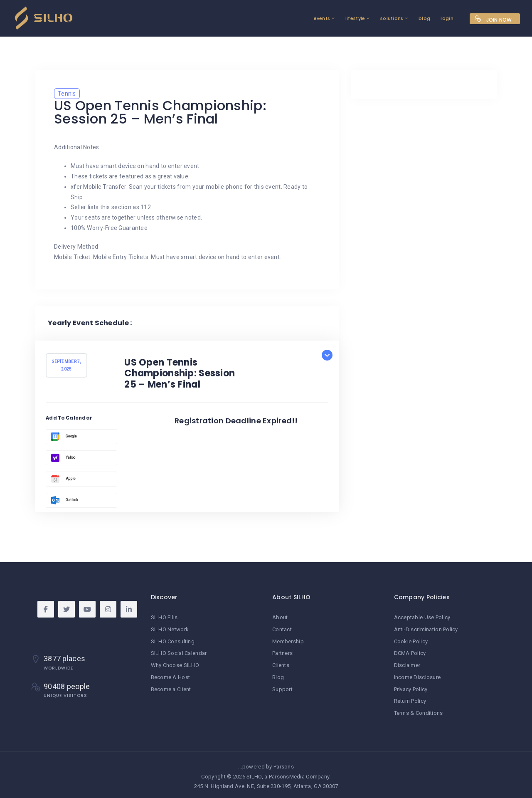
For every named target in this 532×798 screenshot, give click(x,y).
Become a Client (171, 688)
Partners (282, 652)
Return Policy (410, 699)
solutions (374, 18)
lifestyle (337, 18)
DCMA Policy (410, 652)
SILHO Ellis (164, 617)
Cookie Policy (411, 641)
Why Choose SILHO (175, 664)
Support (282, 688)
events (304, 18)
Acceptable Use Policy (422, 617)
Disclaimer (407, 664)
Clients (281, 664)
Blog (278, 676)
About (280, 617)
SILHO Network (170, 629)
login (429, 18)
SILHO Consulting (173, 641)
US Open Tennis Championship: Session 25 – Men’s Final (180, 373)
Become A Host (171, 676)
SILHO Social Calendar (179, 652)
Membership (288, 641)
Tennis (67, 94)
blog (406, 18)
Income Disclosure (417, 676)
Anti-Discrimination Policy (426, 629)
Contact (282, 629)
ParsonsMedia (287, 774)
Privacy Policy (411, 688)
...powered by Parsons (266, 764)
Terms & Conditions (419, 711)
